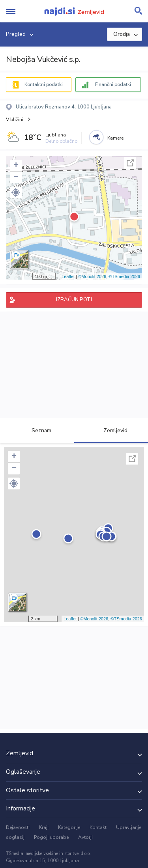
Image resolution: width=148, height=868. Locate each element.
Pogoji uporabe (51, 837)
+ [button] (16, 166)
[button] (16, 192)
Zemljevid (111, 430)
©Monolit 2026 (92, 276)
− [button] (16, 177)
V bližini (15, 119)
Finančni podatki (113, 84)
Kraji (44, 827)
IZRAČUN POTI (74, 300)
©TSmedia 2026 (124, 276)
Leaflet (68, 276)
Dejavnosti (18, 827)
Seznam (37, 430)
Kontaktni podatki (44, 84)
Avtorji (85, 837)
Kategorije (69, 827)
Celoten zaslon (130, 163)
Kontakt (98, 827)
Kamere (115, 138)
